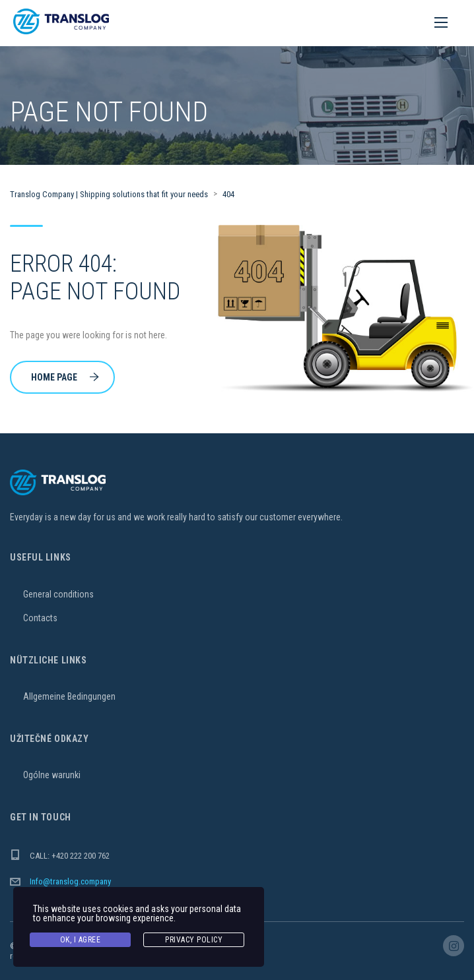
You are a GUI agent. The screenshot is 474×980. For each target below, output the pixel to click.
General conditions (58, 594)
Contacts (40, 618)
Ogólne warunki (52, 775)
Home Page (65, 377)
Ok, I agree (81, 940)
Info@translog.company (70, 881)
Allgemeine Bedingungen (69, 696)
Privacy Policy (194, 940)
